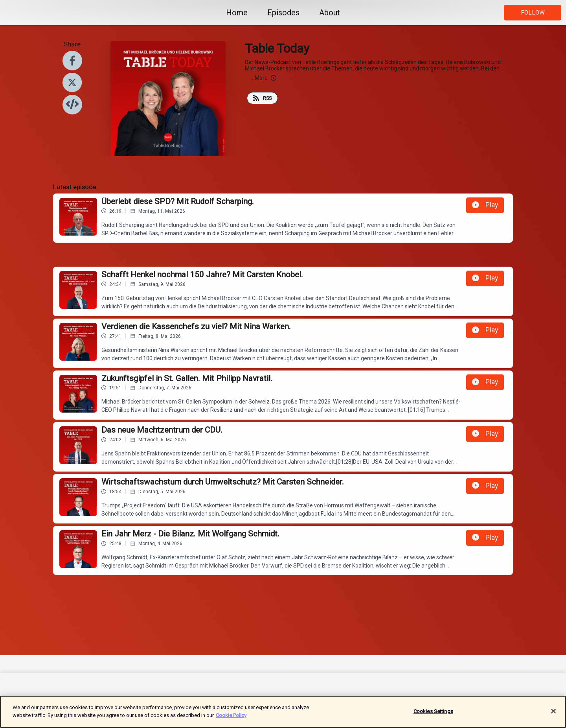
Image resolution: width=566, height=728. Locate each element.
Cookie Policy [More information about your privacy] (231, 719)
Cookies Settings (433, 715)
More (264, 78)
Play (485, 205)
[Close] (553, 715)
